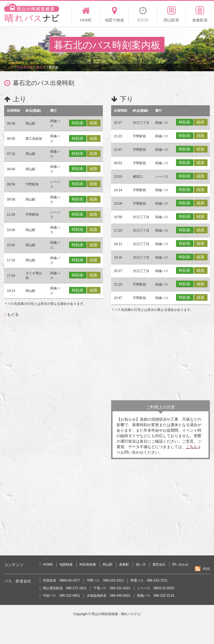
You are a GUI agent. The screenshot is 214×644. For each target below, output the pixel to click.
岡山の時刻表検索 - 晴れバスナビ (116, 614)
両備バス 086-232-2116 (156, 596)
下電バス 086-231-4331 (112, 588)
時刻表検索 (88, 564)
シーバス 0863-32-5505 (156, 588)
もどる (11, 314)
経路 (94, 123)
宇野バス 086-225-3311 (105, 580)
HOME (48, 564)
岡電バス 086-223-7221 (149, 580)
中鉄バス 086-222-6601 (61, 596)
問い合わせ (180, 564)
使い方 (141, 564)
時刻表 (78, 123)
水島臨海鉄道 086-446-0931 (109, 596)
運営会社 (159, 564)
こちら (192, 447)
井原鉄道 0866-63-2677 (61, 580)
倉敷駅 (124, 564)
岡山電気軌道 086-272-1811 (65, 588)
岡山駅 (108, 564)
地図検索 (66, 564)
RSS (206, 569)
